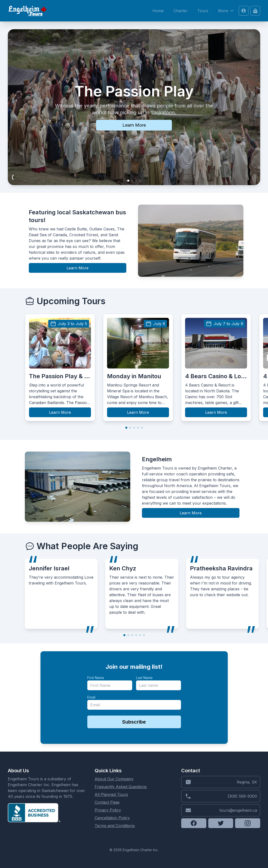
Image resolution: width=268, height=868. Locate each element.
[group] (60, 368)
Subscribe (134, 722)
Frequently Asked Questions (121, 787)
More (226, 11)
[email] (134, 705)
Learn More (134, 125)
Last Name (144, 678)
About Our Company (114, 779)
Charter (180, 11)
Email (91, 697)
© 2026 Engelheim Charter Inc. (134, 850)
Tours (203, 11)
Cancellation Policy (112, 818)
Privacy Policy (108, 810)
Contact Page (107, 802)
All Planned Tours (111, 794)
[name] (110, 685)
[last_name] (159, 685)
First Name (96, 678)
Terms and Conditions (115, 826)
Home (158, 11)
